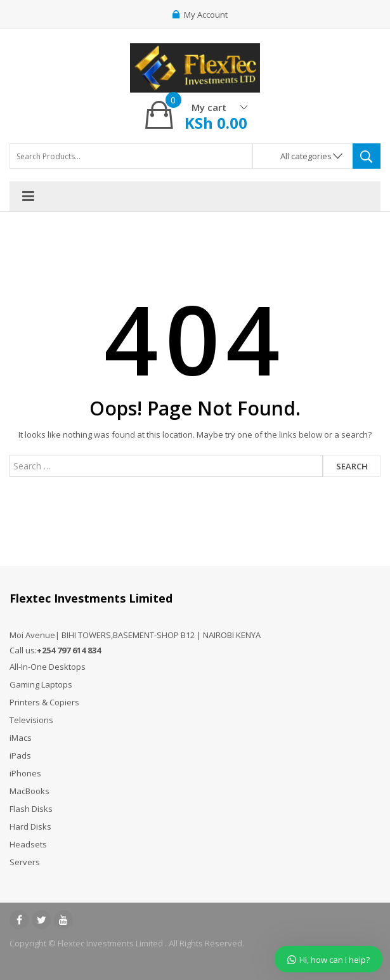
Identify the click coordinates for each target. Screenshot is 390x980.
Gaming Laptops (41, 684)
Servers (25, 862)
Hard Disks (30, 826)
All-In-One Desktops (48, 667)
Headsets (28, 844)
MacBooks (29, 791)
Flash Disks (31, 809)
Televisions (31, 720)
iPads (20, 755)
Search (352, 466)
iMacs (21, 738)
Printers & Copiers (44, 702)
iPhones (25, 773)
